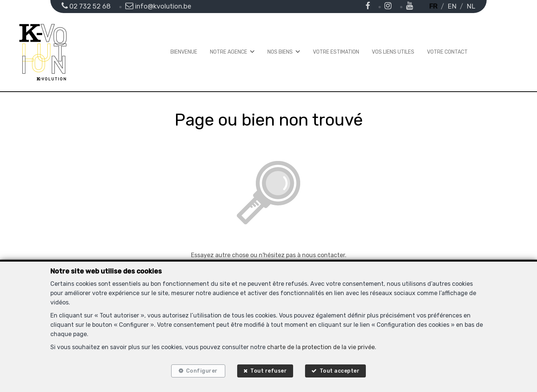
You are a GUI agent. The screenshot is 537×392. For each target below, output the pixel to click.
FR (433, 6)
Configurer (201, 371)
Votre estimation (336, 52)
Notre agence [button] (229, 52)
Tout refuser (268, 371)
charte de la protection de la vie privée (321, 346)
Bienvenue (184, 52)
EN (452, 6)
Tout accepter (340, 371)
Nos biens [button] (280, 52)
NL (471, 6)
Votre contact (447, 52)
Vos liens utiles (393, 52)
